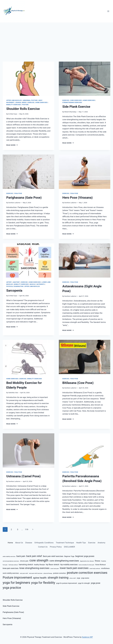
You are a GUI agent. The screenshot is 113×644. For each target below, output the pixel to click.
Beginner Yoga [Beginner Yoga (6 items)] (69, 556)
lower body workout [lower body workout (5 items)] (95, 569)
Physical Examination (15, 286)
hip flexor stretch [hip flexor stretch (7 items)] (53, 565)
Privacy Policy (56, 547)
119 (27, 529)
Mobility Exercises (14, 105)
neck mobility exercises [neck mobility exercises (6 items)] (11, 573)
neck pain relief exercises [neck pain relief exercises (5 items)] (36, 573)
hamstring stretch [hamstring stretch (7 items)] (26, 565)
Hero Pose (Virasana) (78, 198)
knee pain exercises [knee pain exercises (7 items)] (11, 568)
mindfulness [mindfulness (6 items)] (105, 568)
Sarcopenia (14, 291)
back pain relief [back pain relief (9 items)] (34, 556)
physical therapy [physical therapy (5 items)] (48, 573)
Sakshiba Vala (13, 393)
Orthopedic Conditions (44, 543)
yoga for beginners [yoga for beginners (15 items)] (16, 583)
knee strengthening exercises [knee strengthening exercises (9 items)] (34, 568)
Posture (25, 105)
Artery (9, 282)
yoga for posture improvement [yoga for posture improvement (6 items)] (66, 583)
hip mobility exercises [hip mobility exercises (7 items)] (69, 565)
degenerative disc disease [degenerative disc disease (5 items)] (87, 561)
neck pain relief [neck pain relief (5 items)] (24, 573)
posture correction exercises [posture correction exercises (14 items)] (87, 573)
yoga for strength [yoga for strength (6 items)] (84, 583)
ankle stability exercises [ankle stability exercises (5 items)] (9, 556)
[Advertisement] (56, 39)
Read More (12, 145)
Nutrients (41, 284)
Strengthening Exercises (72, 103)
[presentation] (29, 79)
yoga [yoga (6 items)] (78, 578)
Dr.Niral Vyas (13, 114)
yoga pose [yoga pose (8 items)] (96, 583)
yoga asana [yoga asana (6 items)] (85, 578)
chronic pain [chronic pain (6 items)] (24, 561)
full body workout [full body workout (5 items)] (13, 565)
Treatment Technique (65, 543)
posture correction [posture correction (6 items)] (59, 573)
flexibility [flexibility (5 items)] (104, 561)
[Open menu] (108, 11)
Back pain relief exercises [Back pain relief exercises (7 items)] (53, 556)
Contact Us (43, 547)
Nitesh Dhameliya (70, 112)
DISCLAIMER (69, 547)
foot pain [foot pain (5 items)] (5, 565)
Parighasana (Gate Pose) (24, 198)
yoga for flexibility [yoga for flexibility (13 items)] (43, 583)
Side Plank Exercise (76, 107)
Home (10, 543)
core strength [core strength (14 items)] (39, 560)
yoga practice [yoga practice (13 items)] (12, 588)
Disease (29, 543)
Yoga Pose (18, 193)
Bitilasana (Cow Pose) (78, 383)
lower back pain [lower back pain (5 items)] (55, 569)
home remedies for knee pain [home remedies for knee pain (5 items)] (86, 565)
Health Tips (81, 543)
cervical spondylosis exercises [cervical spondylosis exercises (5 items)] (11, 561)
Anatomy (16, 282)
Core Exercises (76, 100)
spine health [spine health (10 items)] (40, 578)
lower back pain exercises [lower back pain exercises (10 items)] (74, 568)
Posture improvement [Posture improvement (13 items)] (17, 578)
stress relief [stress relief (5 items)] (73, 578)
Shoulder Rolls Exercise (23, 109)
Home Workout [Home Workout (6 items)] (100, 565)
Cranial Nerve (21, 103)
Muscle (33, 284)
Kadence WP (87, 637)
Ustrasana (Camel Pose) (23, 476)
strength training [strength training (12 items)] (58, 578)
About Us (19, 543)
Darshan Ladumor (14, 203)
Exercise (31, 103)
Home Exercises (41, 103)
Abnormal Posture (30, 100)
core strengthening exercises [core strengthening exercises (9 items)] (64, 561)
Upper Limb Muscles (14, 100)
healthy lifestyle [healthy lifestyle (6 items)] (39, 565)
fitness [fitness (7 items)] (98, 561)
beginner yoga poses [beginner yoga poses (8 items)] (85, 556)
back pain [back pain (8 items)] (21, 556)
